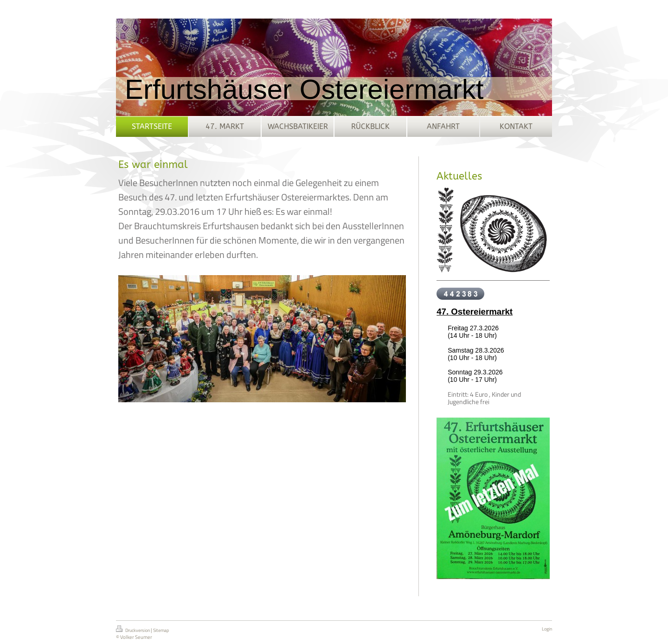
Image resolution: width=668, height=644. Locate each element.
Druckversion (133, 630)
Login (547, 629)
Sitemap (161, 630)
